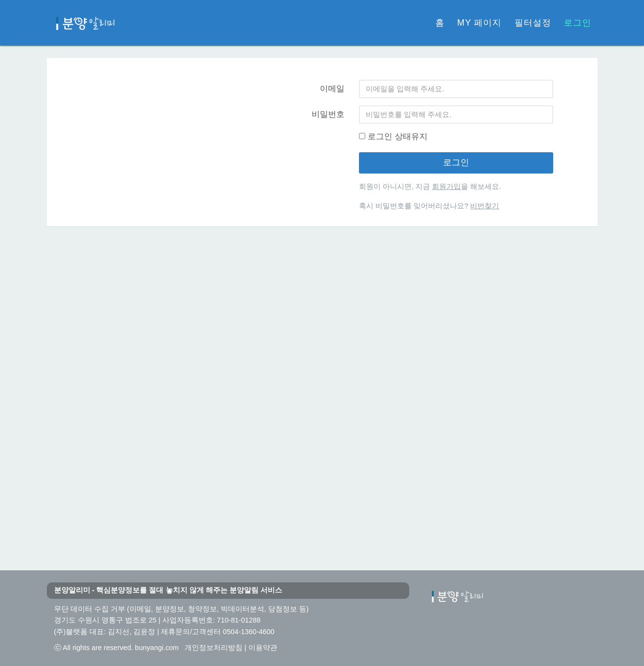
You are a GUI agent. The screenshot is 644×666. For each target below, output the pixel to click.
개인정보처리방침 (214, 648)
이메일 (332, 89)
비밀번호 (328, 114)
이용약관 (263, 648)
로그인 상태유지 (393, 137)
